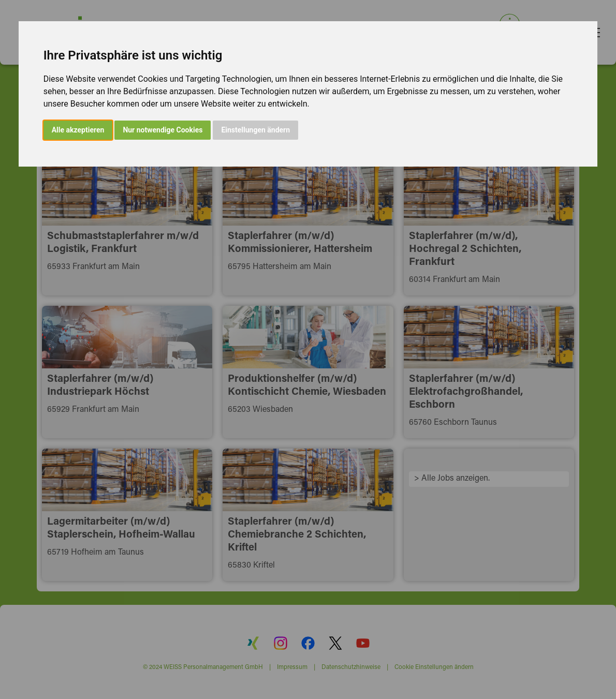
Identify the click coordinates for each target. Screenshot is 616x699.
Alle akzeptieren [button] (78, 130)
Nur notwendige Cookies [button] (163, 130)
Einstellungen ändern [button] (255, 130)
